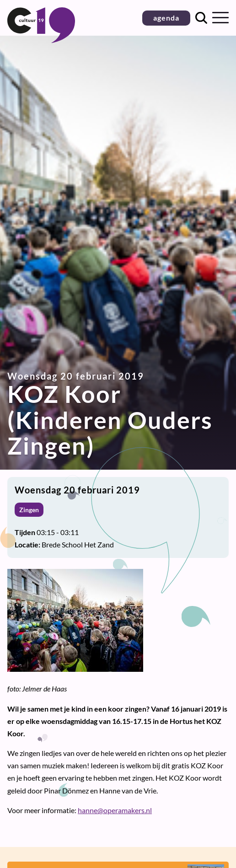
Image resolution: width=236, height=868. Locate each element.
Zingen (29, 510)
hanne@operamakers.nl (115, 810)
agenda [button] (166, 18)
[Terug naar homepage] (41, 40)
